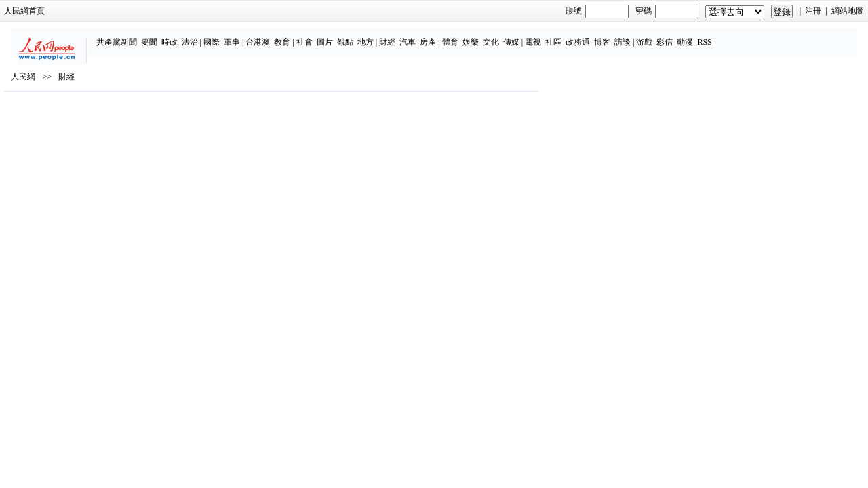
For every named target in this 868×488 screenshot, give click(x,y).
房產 (458, 35)
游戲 (675, 35)
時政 (199, 35)
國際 (241, 35)
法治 (220, 35)
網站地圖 (743, 11)
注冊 (709, 11)
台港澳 (288, 35)
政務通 (608, 35)
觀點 (375, 35)
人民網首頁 (129, 11)
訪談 (652, 35)
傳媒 (541, 35)
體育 (480, 35)
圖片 (355, 35)
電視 (563, 35)
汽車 (438, 35)
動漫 (715, 35)
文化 (521, 35)
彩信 (695, 35)
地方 (395, 35)
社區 (583, 35)
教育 (313, 35)
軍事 (262, 35)
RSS (735, 35)
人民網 (127, 116)
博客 (632, 35)
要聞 (179, 35)
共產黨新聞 (146, 35)
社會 (334, 35)
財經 (418, 35)
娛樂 (500, 35)
